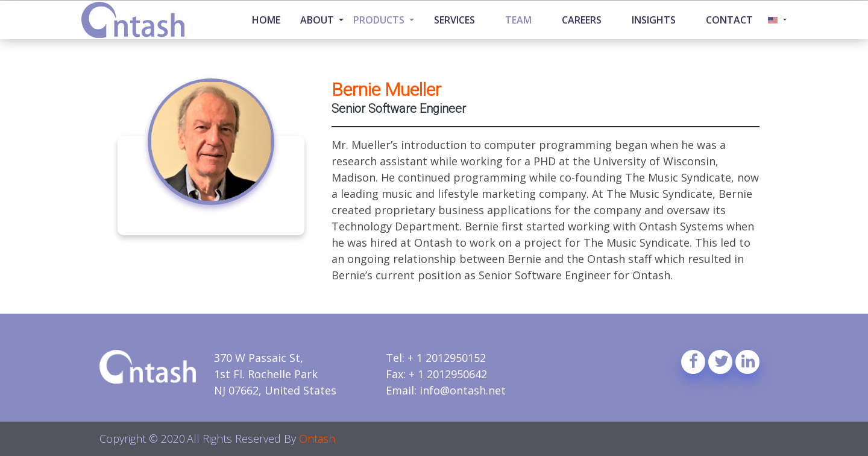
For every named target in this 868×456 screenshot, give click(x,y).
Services (454, 20)
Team (518, 20)
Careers (582, 20)
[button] (777, 20)
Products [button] (380, 20)
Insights (654, 20)
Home (266, 20)
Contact (729, 20)
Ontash (317, 439)
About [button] (318, 20)
